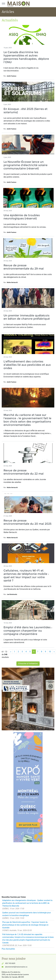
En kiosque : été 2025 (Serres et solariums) (25, 111)
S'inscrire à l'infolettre (28, 664)
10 (50, 652)
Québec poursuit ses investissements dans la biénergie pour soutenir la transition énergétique (27, 914)
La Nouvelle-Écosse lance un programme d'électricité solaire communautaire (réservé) (25, 165)
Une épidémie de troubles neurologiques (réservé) (22, 217)
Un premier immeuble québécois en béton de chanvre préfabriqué (27, 317)
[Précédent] (11, 652)
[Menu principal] (3, 4)
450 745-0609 (10, 963)
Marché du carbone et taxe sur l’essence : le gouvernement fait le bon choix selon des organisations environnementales (27, 420)
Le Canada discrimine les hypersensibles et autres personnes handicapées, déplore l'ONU (26, 57)
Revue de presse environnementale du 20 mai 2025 (27, 522)
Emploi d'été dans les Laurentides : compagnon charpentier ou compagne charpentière (28, 631)
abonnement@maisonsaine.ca (16, 967)
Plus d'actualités (8, 949)
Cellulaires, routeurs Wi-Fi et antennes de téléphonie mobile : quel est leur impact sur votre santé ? (26, 575)
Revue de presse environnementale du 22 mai (24, 472)
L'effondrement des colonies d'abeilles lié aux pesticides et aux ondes (27, 365)
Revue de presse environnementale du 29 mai (24, 267)
